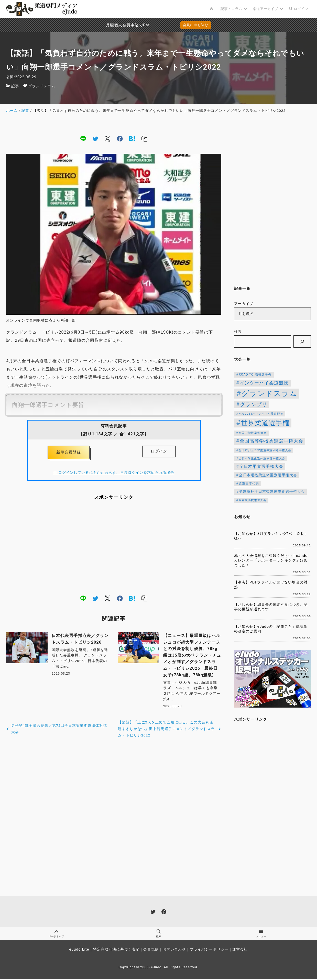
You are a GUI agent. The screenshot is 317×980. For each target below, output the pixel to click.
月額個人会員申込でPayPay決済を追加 (115, 25)
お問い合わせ (174, 950)
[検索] (302, 342)
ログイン (159, 451)
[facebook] (120, 138)
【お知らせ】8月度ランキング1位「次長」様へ (271, 536)
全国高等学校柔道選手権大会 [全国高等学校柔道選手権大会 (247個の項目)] (272, 441)
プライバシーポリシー (209, 950)
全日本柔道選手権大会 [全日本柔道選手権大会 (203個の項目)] (261, 466)
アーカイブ (244, 304)
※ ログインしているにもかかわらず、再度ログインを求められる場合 (114, 474)
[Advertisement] (114, 549)
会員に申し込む (196, 25)
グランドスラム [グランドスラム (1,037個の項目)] (269, 393)
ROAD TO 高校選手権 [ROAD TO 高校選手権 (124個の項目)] (255, 375)
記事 (15, 86)
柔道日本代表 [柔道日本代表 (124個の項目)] (249, 483)
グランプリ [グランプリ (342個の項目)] (254, 404)
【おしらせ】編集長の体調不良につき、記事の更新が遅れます (271, 607)
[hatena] (132, 138)
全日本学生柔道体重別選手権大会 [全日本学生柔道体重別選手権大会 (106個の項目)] (262, 459)
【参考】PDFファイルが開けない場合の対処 (271, 585)
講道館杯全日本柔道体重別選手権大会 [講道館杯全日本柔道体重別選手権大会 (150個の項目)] (272, 491)
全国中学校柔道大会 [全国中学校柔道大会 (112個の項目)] (253, 433)
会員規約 (151, 950)
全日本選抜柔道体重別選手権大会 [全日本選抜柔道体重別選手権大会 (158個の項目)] (268, 475)
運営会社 (240, 950)
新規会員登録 (69, 453)
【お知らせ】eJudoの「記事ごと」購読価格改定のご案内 (271, 629)
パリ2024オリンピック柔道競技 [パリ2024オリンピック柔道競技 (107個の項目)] (261, 414)
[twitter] (95, 138)
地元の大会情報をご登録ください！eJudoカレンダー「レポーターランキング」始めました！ (271, 560)
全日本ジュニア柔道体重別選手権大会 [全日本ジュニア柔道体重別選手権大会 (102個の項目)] (265, 450)
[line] (83, 138)
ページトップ (56, 934)
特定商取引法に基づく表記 (116, 950)
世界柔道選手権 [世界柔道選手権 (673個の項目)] (265, 423)
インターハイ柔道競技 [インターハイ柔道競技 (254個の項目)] (264, 383)
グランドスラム (42, 86)
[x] (107, 138)
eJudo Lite (79, 950)
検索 (238, 332)
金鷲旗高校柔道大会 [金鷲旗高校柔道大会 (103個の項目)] (252, 500)
